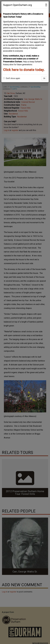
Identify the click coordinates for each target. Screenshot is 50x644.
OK (44, 78)
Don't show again (12, 78)
